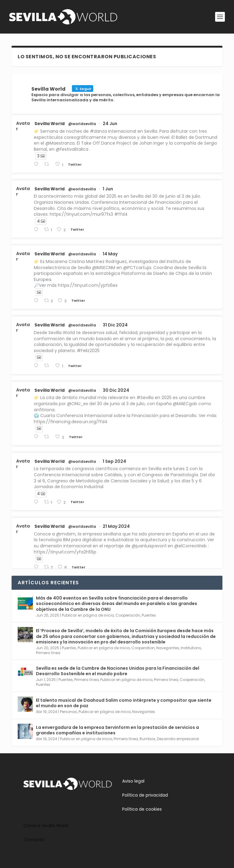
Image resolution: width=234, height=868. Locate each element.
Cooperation (143, 648)
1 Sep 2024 (114, 461)
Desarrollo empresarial (178, 739)
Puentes (149, 615)
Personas (69, 712)
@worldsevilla (82, 124)
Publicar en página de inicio (88, 615)
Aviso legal (133, 781)
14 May (110, 254)
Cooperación (128, 615)
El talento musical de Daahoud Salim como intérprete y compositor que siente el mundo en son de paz (124, 703)
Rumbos (147, 739)
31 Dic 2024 (115, 325)
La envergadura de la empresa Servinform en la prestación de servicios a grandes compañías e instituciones (117, 730)
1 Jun (108, 189)
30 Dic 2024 (116, 390)
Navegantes (168, 648)
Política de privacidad (145, 795)
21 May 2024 (116, 526)
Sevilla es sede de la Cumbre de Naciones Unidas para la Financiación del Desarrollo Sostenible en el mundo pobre (118, 671)
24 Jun (110, 124)
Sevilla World (50, 124)
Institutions (191, 648)
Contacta (34, 840)
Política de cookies (142, 809)
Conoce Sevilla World (46, 826)
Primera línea (48, 653)
